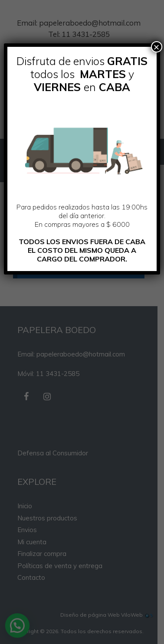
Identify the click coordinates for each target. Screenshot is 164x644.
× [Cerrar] (157, 47)
